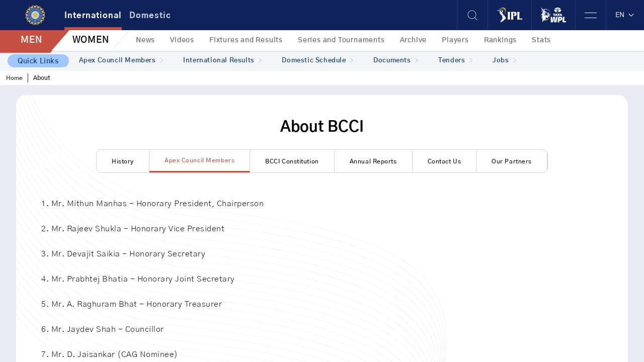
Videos (182, 40)
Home (14, 78)
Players (455, 40)
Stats (541, 40)
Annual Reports (373, 161)
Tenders (455, 61)
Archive (414, 40)
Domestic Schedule (317, 61)
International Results (222, 61)
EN (625, 15)
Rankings (500, 40)
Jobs (504, 61)
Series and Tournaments (341, 40)
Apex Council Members (121, 61)
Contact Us (445, 161)
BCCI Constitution (292, 161)
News (145, 40)
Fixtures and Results (246, 40)
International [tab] (93, 16)
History (123, 161)
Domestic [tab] (150, 16)
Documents (396, 61)
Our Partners (512, 161)
